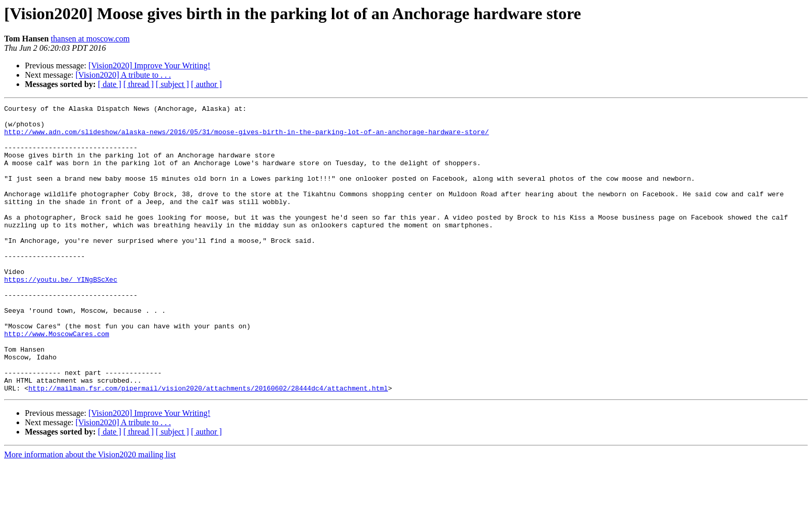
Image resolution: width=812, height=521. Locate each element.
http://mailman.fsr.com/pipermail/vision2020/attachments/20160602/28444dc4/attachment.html (208, 445)
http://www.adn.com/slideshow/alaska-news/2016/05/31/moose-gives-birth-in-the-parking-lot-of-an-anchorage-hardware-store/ (247, 138)
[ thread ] (139, 84)
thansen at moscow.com (90, 39)
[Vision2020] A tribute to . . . (123, 75)
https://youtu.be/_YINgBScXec (61, 315)
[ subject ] (172, 84)
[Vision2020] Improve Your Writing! (149, 66)
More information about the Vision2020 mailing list (90, 512)
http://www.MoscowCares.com (57, 380)
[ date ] (110, 84)
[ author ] (207, 84)
